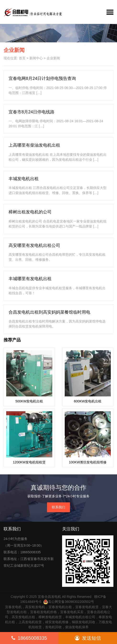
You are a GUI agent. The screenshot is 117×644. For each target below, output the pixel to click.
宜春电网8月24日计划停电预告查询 (42, 78)
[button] (110, 12)
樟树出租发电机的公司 (30, 212)
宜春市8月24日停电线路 (32, 112)
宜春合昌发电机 (49, 597)
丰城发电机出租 (24, 179)
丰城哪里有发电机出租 (30, 279)
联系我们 (58, 507)
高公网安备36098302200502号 (69, 602)
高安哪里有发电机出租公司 (34, 245)
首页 (22, 58)
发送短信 (88, 638)
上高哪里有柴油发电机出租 (34, 145)
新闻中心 (36, 58)
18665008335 (29, 638)
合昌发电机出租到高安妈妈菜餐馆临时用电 (49, 312)
